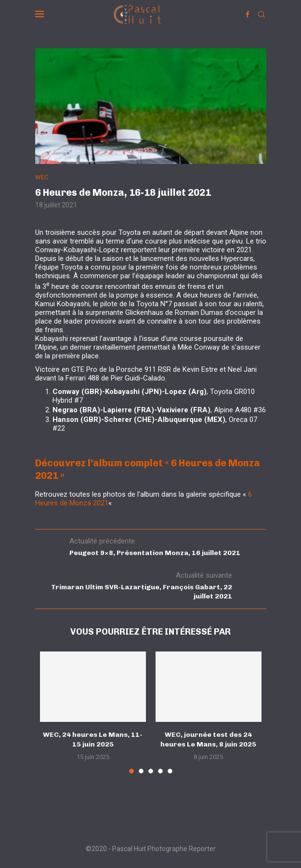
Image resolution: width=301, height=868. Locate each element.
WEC (42, 177)
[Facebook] (248, 14)
